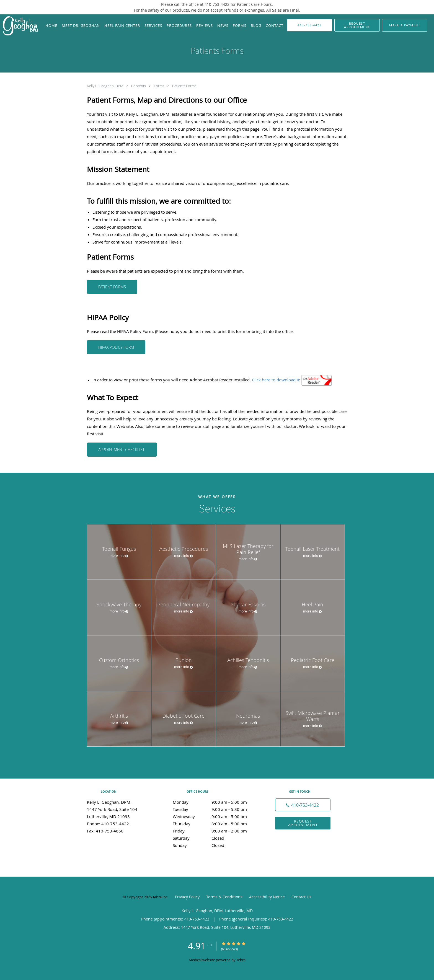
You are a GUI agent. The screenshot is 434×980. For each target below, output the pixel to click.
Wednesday (216, 816)
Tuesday (216, 809)
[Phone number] (303, 805)
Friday (216, 831)
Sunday (216, 845)
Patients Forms (184, 86)
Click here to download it (276, 380)
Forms (159, 86)
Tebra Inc (160, 897)
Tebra (241, 960)
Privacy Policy (187, 897)
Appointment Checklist (122, 450)
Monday (216, 802)
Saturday (216, 838)
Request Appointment (303, 823)
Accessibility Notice (267, 897)
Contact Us (301, 897)
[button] (357, 25)
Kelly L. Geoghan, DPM (105, 86)
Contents (139, 86)
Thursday (216, 824)
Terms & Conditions (224, 897)
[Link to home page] (19, 26)
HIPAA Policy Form (116, 347)
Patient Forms (112, 287)
